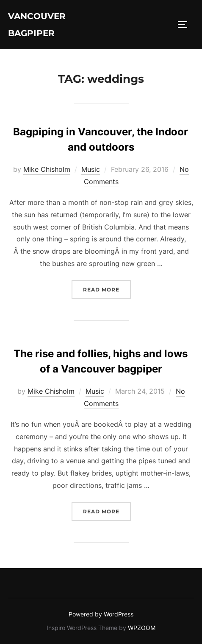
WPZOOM (142, 628)
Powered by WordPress (101, 614)
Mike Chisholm (47, 169)
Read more (107, 289)
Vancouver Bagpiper (37, 25)
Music (91, 169)
